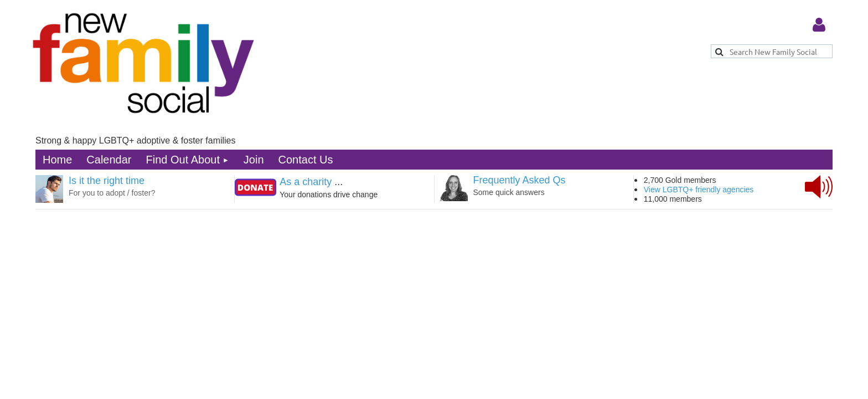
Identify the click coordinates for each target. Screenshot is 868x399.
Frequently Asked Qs (520, 180)
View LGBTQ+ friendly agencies (699, 190)
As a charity (306, 182)
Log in (819, 25)
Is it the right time (107, 181)
